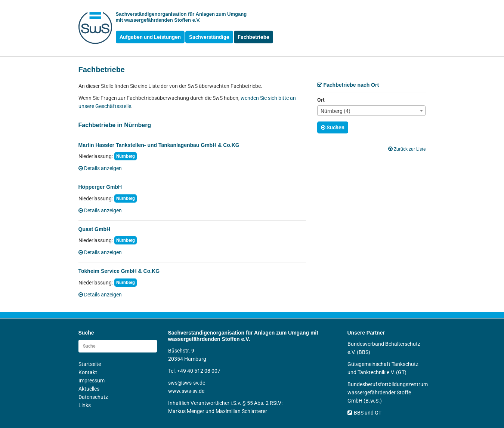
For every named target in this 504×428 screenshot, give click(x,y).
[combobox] (371, 111)
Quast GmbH (95, 229)
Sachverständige (209, 37)
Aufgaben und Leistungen (150, 37)
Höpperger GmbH (100, 187)
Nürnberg (126, 156)
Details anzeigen (100, 168)
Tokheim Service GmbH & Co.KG (119, 271)
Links (85, 405)
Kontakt (88, 372)
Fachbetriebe (253, 37)
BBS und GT (364, 413)
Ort (321, 100)
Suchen (333, 127)
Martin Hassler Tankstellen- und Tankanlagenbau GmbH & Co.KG (159, 145)
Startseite (90, 364)
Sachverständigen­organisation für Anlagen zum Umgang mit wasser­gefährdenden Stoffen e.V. (181, 17)
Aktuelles (89, 389)
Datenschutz (93, 397)
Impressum (92, 381)
